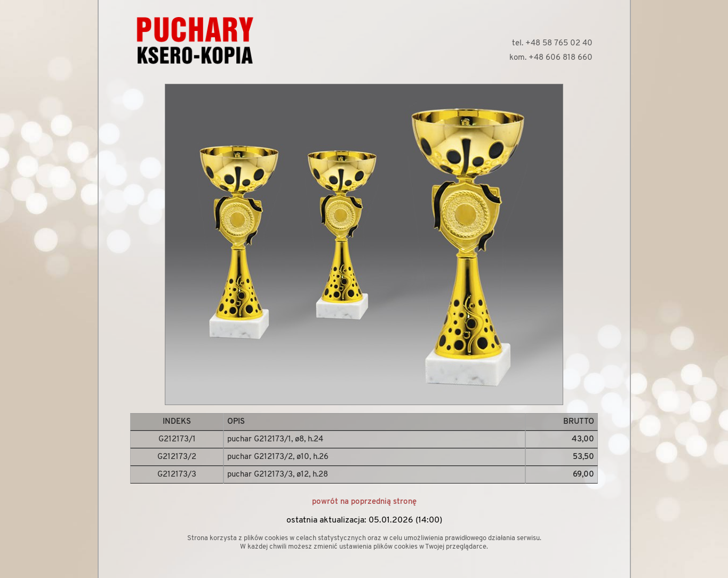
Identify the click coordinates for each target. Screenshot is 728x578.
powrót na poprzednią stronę (364, 502)
